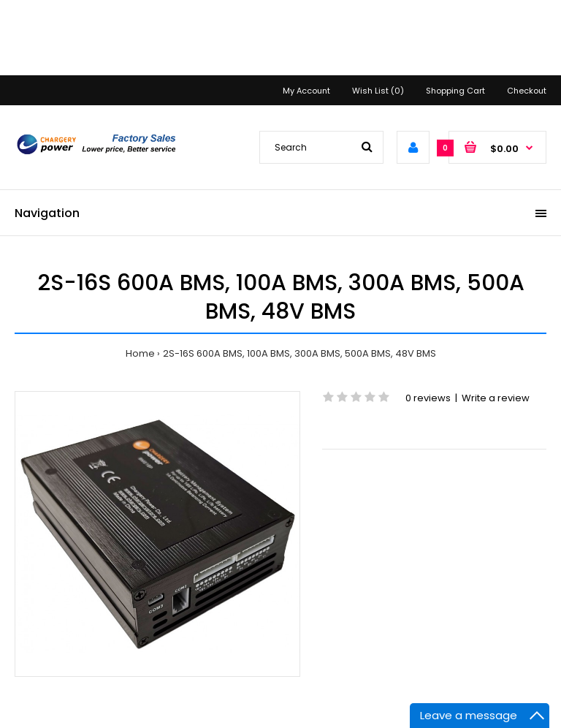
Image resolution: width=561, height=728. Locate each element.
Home (140, 353)
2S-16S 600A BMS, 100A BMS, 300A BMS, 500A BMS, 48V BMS (299, 353)
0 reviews (428, 398)
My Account (306, 91)
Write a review (496, 398)
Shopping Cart (455, 91)
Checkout (527, 91)
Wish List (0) (378, 91)
